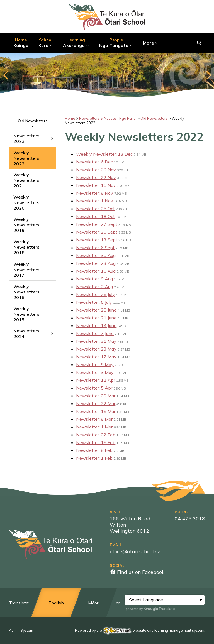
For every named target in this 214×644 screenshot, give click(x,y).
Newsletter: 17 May (96, 357)
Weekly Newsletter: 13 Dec (104, 154)
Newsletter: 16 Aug (96, 271)
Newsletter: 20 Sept (97, 232)
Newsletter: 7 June (95, 333)
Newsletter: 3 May (95, 372)
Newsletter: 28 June (96, 310)
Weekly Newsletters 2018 (26, 247)
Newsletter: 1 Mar (94, 427)
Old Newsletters (32, 123)
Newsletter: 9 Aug (94, 279)
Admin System (21, 630)
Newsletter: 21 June (96, 318)
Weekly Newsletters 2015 (26, 314)
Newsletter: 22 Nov (96, 177)
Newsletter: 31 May (96, 341)
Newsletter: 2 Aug (94, 287)
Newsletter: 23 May (96, 349)
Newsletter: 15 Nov (96, 185)
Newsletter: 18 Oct (95, 216)
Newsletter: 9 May (95, 364)
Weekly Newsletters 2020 (26, 202)
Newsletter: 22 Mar (96, 403)
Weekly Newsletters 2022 (26, 158)
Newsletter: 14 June (96, 325)
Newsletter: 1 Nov (95, 201)
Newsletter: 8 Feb (94, 450)
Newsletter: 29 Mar (96, 396)
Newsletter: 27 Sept (97, 224)
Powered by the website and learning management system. (140, 630)
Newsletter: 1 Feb (94, 458)
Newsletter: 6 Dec (94, 162)
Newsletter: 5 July (94, 302)
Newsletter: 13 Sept (97, 240)
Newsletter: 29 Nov (96, 170)
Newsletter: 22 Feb (96, 435)
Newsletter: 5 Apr (94, 388)
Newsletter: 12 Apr (96, 380)
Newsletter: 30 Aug (96, 255)
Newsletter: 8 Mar (94, 419)
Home (70, 118)
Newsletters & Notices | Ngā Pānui (108, 118)
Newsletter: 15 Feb (96, 442)
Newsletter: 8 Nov (95, 193)
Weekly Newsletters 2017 (26, 270)
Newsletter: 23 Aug (96, 263)
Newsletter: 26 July (95, 294)
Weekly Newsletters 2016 (26, 292)
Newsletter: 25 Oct (95, 209)
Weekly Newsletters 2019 (26, 225)
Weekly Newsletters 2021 (26, 180)
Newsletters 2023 (34, 138)
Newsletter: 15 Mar (96, 411)
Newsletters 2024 (34, 334)
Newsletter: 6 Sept (95, 248)
